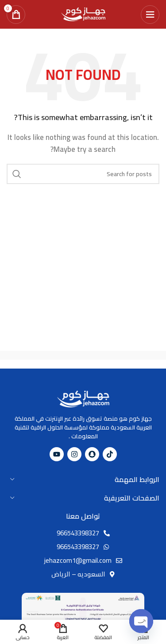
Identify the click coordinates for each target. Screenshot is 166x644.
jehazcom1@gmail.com (78, 560)
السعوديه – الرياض (78, 574)
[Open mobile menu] (150, 15)
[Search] (83, 174)
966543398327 (78, 533)
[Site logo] (83, 13)
